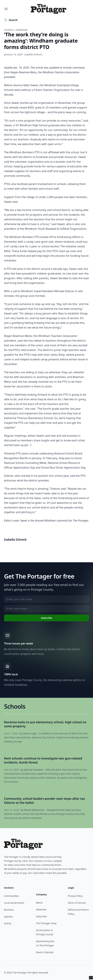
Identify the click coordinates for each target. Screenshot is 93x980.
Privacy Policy (75, 896)
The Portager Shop (46, 923)
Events (8, 923)
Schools (9, 30)
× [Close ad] (91, 978)
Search (13, 20)
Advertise (41, 909)
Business (9, 910)
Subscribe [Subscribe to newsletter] (46, 618)
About (39, 903)
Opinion (8, 917)
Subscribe (41, 916)
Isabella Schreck (33, 54)
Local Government (14, 903)
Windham (22, 30)
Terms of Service (77, 903)
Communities (11, 896)
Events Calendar (45, 952)
